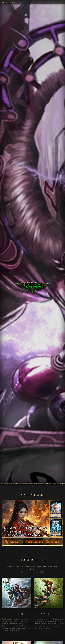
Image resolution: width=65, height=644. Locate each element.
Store (60, 2)
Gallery (33, 2)
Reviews (42, 2)
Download (51, 2)
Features (24, 2)
